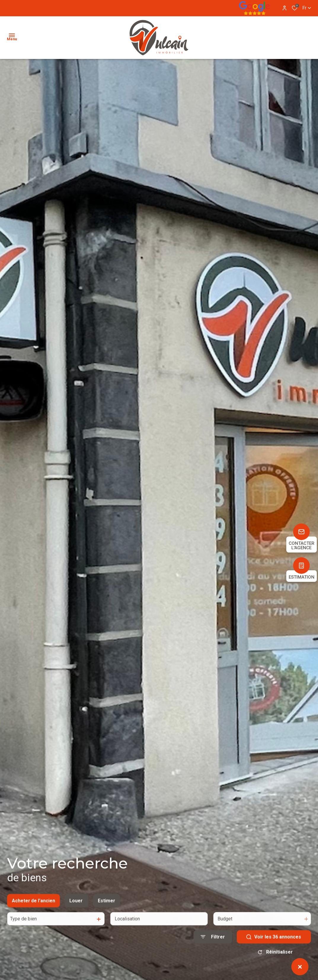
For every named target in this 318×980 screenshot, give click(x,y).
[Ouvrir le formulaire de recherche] (213, 943)
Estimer (107, 907)
